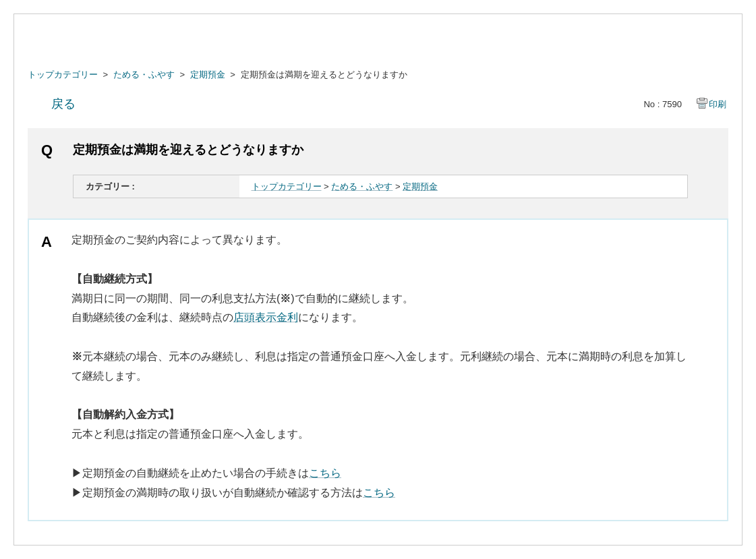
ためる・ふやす (144, 75)
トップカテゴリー (63, 75)
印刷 (718, 104)
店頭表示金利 (266, 317)
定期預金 (208, 75)
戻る (63, 104)
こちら (325, 473)
